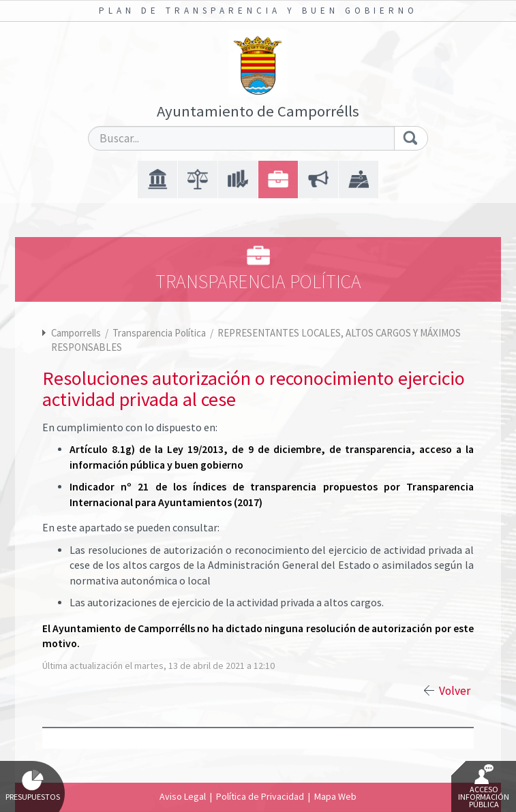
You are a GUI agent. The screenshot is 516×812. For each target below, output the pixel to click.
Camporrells (76, 333)
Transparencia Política (160, 333)
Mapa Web (335, 796)
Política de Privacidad (260, 796)
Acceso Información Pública (484, 787)
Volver (455, 691)
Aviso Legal (183, 796)
